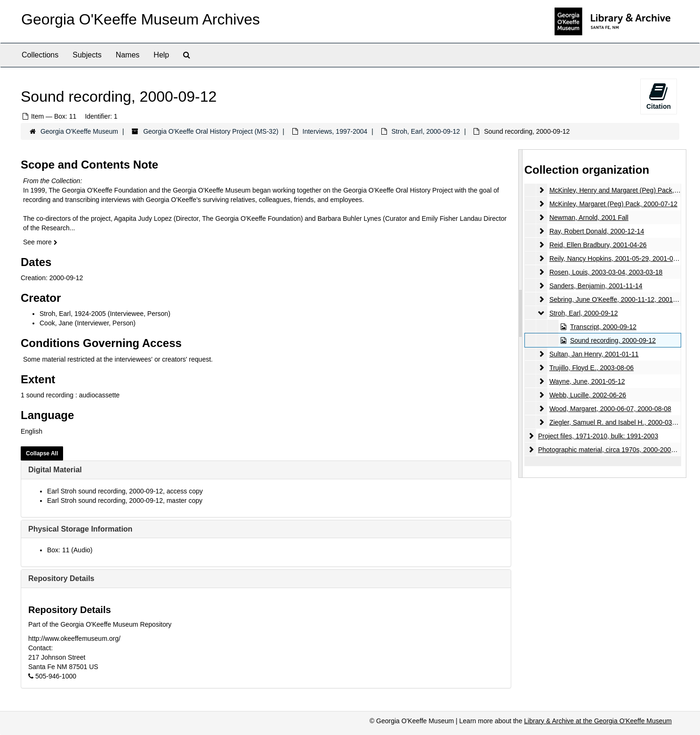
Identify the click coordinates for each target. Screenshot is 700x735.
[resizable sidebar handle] (521, 313)
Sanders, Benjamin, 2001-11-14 (596, 286)
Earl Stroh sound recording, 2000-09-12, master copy (125, 501)
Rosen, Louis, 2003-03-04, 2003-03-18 (606, 272)
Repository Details (61, 578)
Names (128, 55)
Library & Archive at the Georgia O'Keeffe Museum (598, 721)
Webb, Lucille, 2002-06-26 (588, 395)
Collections (40, 55)
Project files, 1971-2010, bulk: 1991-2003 (598, 436)
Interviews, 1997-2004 (335, 131)
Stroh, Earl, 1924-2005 (73, 314)
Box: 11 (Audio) (70, 550)
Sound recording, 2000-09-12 (613, 340)
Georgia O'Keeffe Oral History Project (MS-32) (211, 131)
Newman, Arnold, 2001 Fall (589, 218)
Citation (659, 96)
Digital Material (55, 470)
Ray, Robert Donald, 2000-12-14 (597, 231)
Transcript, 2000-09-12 (603, 327)
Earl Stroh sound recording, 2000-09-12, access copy (125, 491)
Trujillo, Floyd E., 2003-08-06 (591, 368)
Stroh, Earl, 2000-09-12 (426, 131)
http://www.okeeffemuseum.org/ (74, 638)
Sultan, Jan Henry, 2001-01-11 (594, 354)
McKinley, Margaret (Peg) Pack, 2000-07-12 (613, 204)
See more (40, 242)
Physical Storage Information (80, 529)
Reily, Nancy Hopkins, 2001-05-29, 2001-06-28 (618, 258)
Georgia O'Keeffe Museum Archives (141, 19)
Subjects (87, 55)
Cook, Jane (56, 323)
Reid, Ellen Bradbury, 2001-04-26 (598, 245)
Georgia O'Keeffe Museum (79, 131)
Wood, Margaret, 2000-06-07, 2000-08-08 (610, 409)
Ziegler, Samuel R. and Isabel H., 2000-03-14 (616, 422)
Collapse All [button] (42, 453)
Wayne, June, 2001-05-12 (587, 381)
